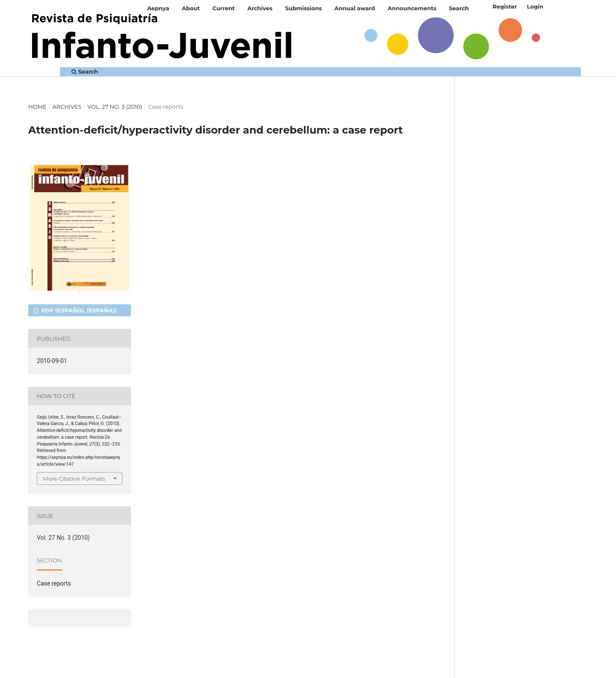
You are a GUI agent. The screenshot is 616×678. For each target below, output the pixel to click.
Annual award (355, 8)
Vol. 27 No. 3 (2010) (115, 107)
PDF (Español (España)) (78, 310)
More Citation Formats (74, 479)
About (191, 8)
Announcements (412, 8)
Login (535, 6)
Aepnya (158, 8)
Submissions (303, 8)
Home (37, 107)
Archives (260, 8)
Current (224, 8)
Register (505, 6)
